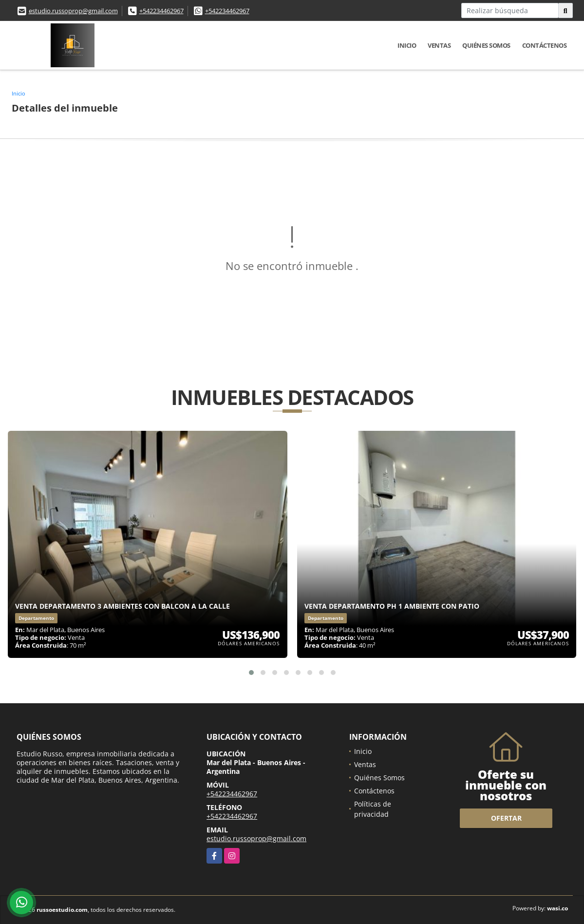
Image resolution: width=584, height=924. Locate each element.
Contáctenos (545, 45)
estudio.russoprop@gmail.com (73, 11)
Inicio (407, 45)
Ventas (439, 45)
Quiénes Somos (486, 45)
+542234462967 (161, 11)
